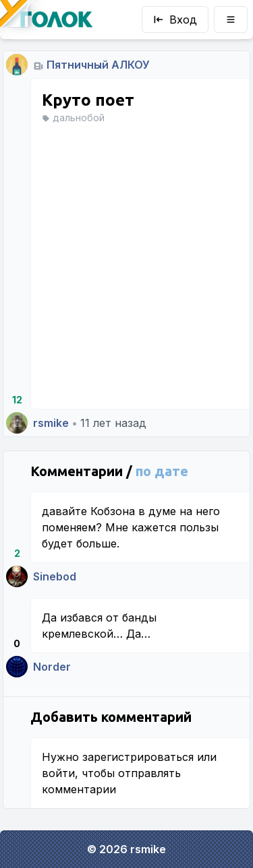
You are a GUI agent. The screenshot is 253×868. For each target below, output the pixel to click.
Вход (175, 20)
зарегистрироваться (138, 757)
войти (58, 773)
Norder (52, 667)
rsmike (51, 423)
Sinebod (55, 576)
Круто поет (88, 100)
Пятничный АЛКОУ (98, 65)
